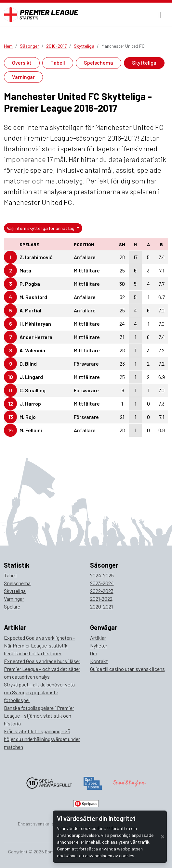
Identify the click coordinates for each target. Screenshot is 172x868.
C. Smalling (33, 390)
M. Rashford (33, 297)
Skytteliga (84, 46)
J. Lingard (31, 377)
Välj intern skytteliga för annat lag (41, 228)
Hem (8, 46)
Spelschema (99, 63)
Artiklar (98, 638)
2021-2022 (101, 599)
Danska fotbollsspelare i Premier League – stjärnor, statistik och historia (39, 716)
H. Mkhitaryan (35, 324)
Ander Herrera (36, 337)
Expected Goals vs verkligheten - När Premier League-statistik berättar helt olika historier (39, 645)
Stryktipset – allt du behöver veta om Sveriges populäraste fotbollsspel (39, 692)
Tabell (58, 63)
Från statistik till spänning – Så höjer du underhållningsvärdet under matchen (42, 739)
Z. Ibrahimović (36, 257)
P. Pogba (30, 284)
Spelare (12, 606)
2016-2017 (56, 46)
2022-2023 (102, 591)
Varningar (23, 77)
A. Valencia (32, 350)
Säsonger (29, 46)
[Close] (163, 837)
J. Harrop (30, 403)
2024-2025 (102, 575)
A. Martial (30, 310)
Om (94, 653)
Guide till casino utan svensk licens (127, 669)
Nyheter (99, 645)
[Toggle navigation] (159, 15)
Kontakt (99, 661)
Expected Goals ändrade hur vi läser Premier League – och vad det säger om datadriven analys (42, 669)
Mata (25, 270)
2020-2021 (101, 606)
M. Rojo (28, 417)
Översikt (22, 63)
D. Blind (28, 364)
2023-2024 (102, 583)
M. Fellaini (31, 430)
